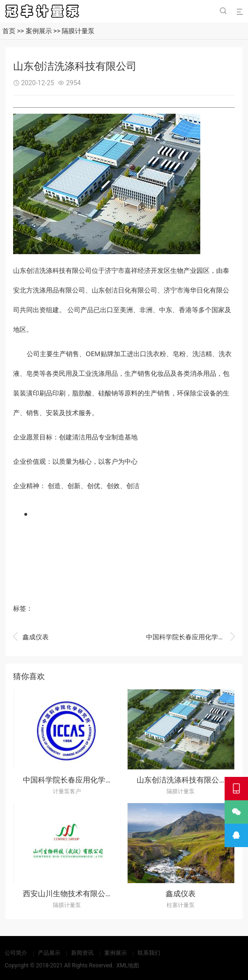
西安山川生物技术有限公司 (68, 894)
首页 (9, 31)
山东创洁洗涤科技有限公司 (182, 780)
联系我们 (149, 953)
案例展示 (39, 31)
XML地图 (128, 965)
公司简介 (16, 953)
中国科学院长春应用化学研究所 (190, 637)
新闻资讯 (82, 953)
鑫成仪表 (31, 637)
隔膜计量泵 (78, 31)
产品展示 (49, 953)
